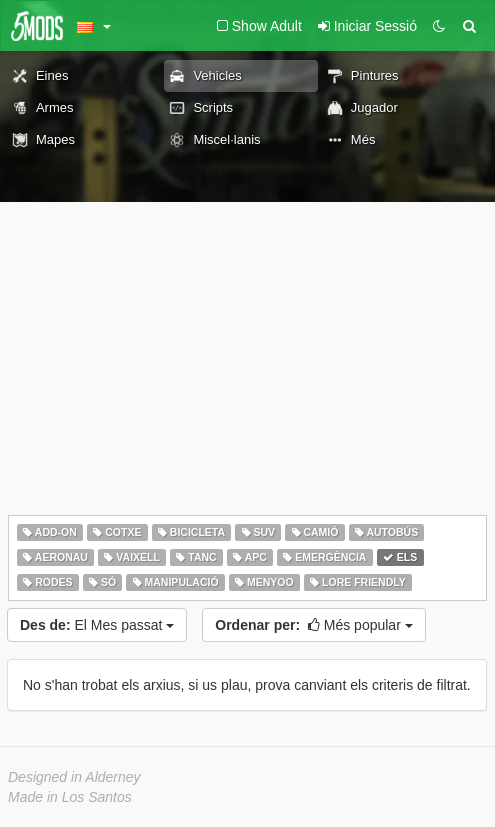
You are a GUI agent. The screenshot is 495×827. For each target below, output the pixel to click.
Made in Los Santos (70, 797)
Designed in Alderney (74, 777)
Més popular (313, 625)
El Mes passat (97, 625)
